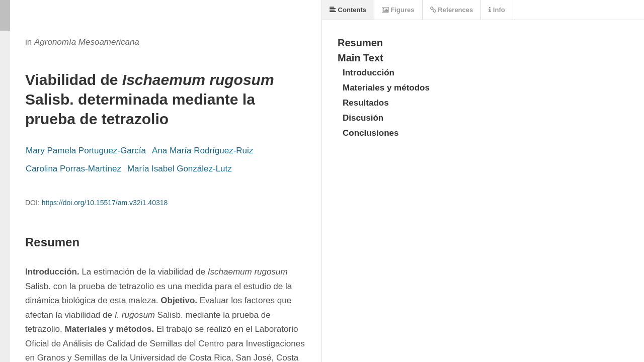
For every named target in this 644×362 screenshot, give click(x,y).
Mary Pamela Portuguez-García (86, 151)
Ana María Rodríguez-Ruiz (203, 151)
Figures (398, 10)
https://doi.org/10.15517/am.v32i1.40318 (105, 203)
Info (497, 10)
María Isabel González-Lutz (180, 169)
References (452, 10)
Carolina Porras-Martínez (73, 169)
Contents (348, 10)
